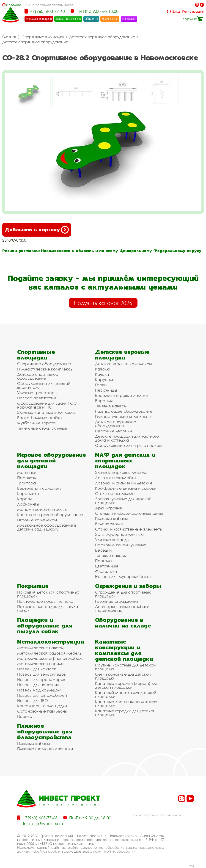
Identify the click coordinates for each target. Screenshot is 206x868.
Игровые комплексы (37, 520)
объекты (91, 19)
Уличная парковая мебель (121, 472)
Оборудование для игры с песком (129, 445)
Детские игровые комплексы (123, 364)
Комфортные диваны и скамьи (126, 488)
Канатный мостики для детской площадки (126, 694)
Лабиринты (28, 504)
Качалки (103, 369)
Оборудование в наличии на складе (123, 623)
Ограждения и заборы (128, 586)
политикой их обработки (114, 851)
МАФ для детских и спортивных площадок (125, 460)
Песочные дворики (113, 431)
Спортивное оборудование (44, 364)
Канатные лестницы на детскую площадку (126, 704)
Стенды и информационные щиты (129, 513)
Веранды (104, 401)
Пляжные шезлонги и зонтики (45, 749)
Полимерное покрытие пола (45, 601)
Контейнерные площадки (42, 706)
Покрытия (33, 586)
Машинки (27, 472)
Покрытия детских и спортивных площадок (48, 594)
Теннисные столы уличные (42, 428)
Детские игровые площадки (122, 355)
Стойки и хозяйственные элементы (129, 529)
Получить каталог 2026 (103, 303)
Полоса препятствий (37, 398)
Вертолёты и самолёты (40, 488)
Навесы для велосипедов (41, 674)
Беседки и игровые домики (122, 395)
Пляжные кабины (111, 518)
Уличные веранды (112, 540)
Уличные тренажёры (37, 393)
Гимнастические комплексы (45, 369)
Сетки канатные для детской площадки (123, 676)
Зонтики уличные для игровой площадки (123, 501)
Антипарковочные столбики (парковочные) (122, 608)
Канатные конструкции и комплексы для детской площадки (124, 650)
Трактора (27, 483)
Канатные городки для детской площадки (125, 713)
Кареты (24, 499)
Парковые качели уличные (121, 545)
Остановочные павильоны (42, 711)
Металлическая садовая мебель (49, 653)
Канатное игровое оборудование (50, 515)
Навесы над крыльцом (39, 690)
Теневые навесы (111, 406)
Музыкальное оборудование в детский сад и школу (47, 527)
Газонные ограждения (117, 601)
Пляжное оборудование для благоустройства (45, 731)
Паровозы (27, 478)
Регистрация (193, 11)
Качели (102, 374)
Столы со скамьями (115, 493)
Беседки (103, 550)
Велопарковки (109, 524)
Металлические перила (40, 664)
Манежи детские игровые (42, 509)
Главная (9, 37)
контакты (129, 19)
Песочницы (106, 390)
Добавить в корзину (37, 230)
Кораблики (28, 493)
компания (110, 19)
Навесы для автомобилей (42, 695)
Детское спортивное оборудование (102, 37)
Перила (25, 716)
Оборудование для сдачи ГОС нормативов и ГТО (47, 405)
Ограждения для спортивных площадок (123, 594)
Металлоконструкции (51, 642)
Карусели (105, 380)
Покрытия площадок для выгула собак (48, 608)
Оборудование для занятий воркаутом (44, 385)
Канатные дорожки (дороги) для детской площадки (126, 685)
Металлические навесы (40, 648)
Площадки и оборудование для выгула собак (45, 626)
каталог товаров (39, 19)
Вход (176, 11)
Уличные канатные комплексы (47, 412)
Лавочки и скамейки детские (124, 483)
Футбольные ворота (36, 423)
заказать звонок (68, 19)
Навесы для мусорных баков (123, 576)
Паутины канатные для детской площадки (125, 667)
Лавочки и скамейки (115, 478)
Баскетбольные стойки (39, 418)
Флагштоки (106, 571)
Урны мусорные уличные (119, 534)
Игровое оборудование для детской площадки (52, 460)
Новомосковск (13, 5)
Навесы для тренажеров (41, 679)
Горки (101, 385)
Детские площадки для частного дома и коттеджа (127, 438)
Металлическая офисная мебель (50, 658)
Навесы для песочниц (38, 685)
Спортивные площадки (43, 37)
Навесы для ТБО (33, 701)
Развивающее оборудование (124, 411)
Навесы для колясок (37, 669)
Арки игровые (109, 508)
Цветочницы (106, 566)
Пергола (103, 561)
